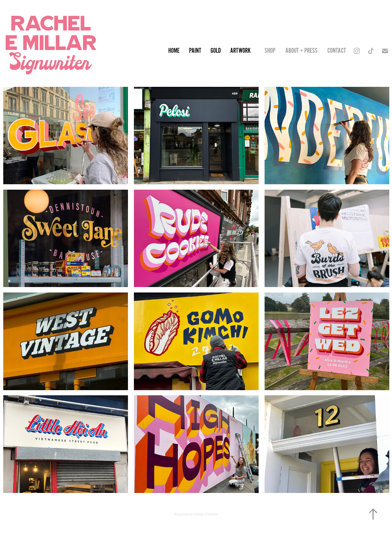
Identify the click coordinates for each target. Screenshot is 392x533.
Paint (195, 51)
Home (174, 51)
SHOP (270, 51)
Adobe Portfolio (206, 514)
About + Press (302, 51)
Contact (337, 51)
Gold (216, 51)
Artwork (240, 51)
